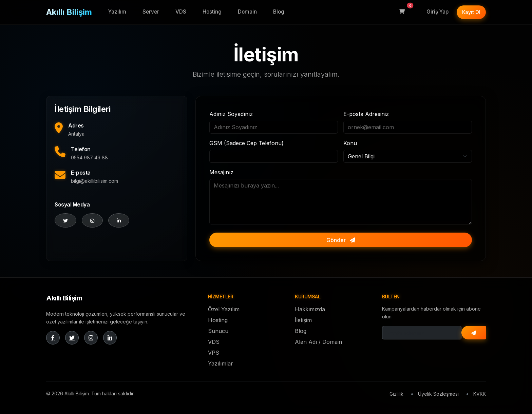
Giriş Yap (438, 12)
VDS (181, 12)
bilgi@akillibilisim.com (94, 181)
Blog (279, 12)
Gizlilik (396, 394)
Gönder (341, 240)
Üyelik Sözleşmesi (438, 394)
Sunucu (218, 331)
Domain (247, 12)
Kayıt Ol (471, 12)
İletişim (303, 320)
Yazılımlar (221, 363)
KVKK (480, 394)
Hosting (212, 12)
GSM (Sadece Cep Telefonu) (246, 143)
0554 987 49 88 (89, 157)
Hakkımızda (310, 309)
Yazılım (117, 12)
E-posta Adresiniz (366, 114)
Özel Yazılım (224, 309)
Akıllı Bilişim (69, 12)
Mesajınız (221, 172)
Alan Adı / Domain (318, 342)
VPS (214, 353)
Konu (350, 143)
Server (151, 12)
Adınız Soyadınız (231, 114)
